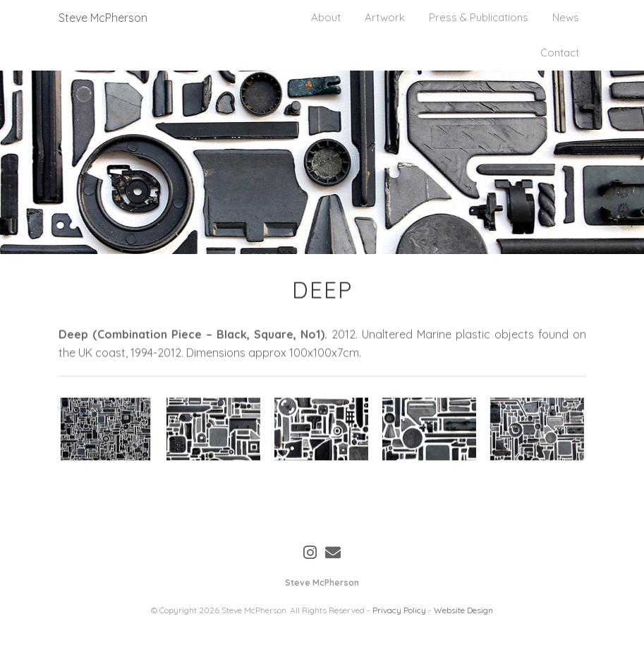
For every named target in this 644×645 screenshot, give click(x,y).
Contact (560, 53)
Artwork (385, 17)
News (566, 17)
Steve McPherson (103, 18)
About (326, 17)
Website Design (463, 610)
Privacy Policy (399, 610)
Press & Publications (479, 17)
